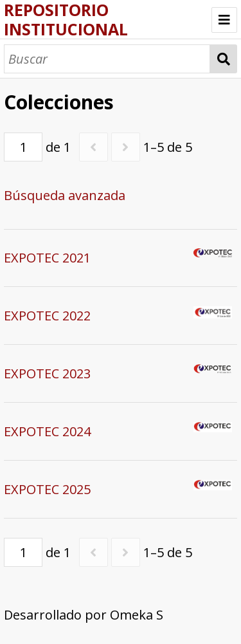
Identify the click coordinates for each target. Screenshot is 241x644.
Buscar (223, 59)
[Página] (23, 147)
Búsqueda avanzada (65, 195)
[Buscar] (107, 59)
